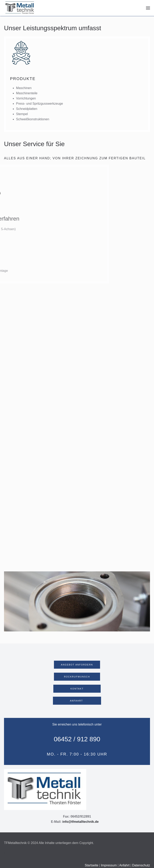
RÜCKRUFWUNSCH (77, 677)
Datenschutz (141, 865)
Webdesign (5, 853)
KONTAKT (77, 689)
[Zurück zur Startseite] (20, 8)
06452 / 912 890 (77, 739)
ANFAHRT (77, 701)
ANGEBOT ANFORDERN (77, 665)
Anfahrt (124, 865)
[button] (148, 8)
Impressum (109, 865)
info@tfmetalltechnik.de (81, 822)
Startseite (92, 865)
